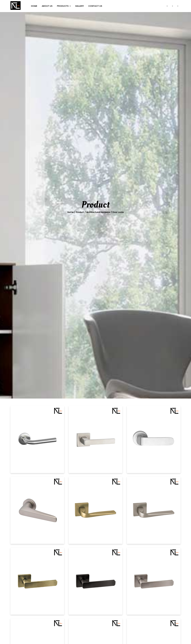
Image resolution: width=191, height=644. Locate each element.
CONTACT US (95, 6)
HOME (34, 6)
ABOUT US (47, 6)
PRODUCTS (64, 6)
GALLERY (80, 6)
